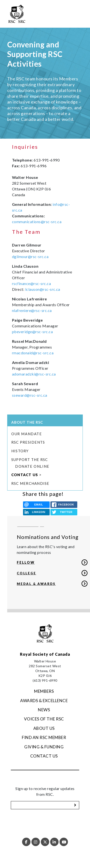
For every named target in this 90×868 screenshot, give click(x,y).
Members (44, 691)
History (20, 451)
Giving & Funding (44, 747)
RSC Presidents (28, 442)
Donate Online (32, 466)
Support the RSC (30, 460)
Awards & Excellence (44, 701)
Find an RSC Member (44, 737)
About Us (44, 728)
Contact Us (25, 475)
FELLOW (26, 562)
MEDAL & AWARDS (36, 584)
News (44, 710)
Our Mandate (27, 434)
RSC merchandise (30, 483)
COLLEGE (27, 573)
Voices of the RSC (44, 719)
